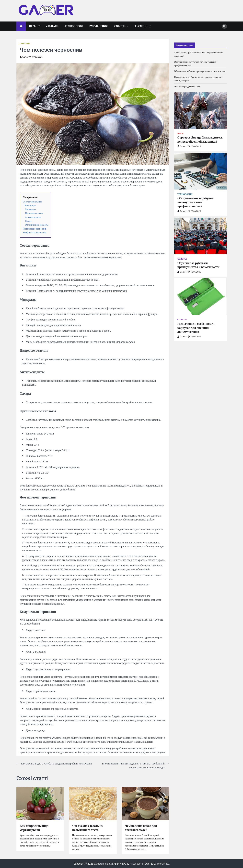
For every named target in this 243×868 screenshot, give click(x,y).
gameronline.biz (103, 864)
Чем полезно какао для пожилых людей (141, 828)
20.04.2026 (194, 146)
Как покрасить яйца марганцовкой (34, 828)
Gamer (24, 57)
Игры (33, 26)
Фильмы (52, 26)
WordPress (163, 864)
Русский (141, 26)
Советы (120, 26)
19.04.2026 (194, 272)
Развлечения (98, 26)
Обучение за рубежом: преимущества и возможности (200, 71)
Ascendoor (136, 864)
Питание (25, 44)
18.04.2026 (194, 337)
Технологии (74, 26)
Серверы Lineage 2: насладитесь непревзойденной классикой (200, 139)
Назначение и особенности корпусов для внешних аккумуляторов (196, 328)
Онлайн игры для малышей (187, 86)
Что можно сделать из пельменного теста (87, 828)
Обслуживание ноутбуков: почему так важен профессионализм (196, 202)
